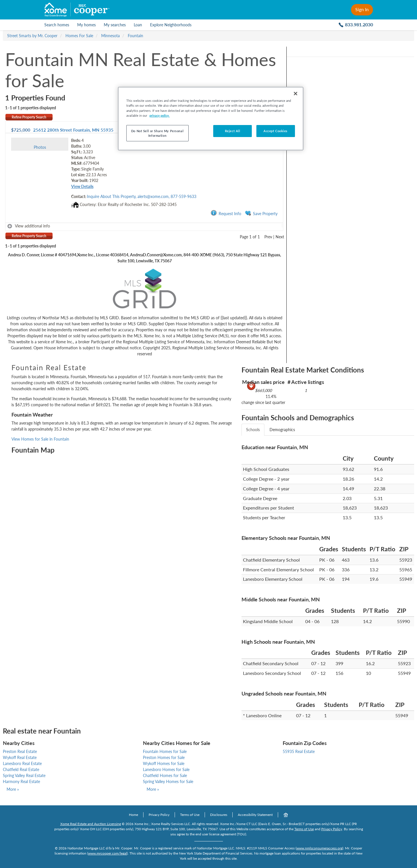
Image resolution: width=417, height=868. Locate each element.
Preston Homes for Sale (164, 757)
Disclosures (219, 815)
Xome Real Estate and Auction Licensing (91, 824)
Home (133, 815)
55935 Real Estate (299, 751)
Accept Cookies (276, 131)
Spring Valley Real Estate (24, 775)
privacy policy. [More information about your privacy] (160, 115)
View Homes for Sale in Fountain (40, 439)
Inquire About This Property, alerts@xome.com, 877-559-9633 (142, 196)
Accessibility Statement (255, 815)
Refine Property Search (29, 117)
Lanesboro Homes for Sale (166, 769)
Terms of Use (190, 815)
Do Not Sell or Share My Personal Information (157, 133)
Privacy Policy (159, 815)
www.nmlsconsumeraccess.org (319, 848)
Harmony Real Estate (21, 781)
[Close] (296, 94)
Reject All (233, 131)
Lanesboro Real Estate (22, 763)
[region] (211, 119)
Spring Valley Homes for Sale (168, 781)
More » (13, 789)
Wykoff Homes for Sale (164, 763)
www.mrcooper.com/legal (107, 853)
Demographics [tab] (282, 430)
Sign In (362, 9)
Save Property (261, 213)
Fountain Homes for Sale (165, 751)
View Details (82, 186)
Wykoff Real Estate (20, 757)
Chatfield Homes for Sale (165, 775)
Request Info (226, 213)
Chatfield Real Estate (21, 769)
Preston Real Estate (20, 751)
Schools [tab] (253, 430)
